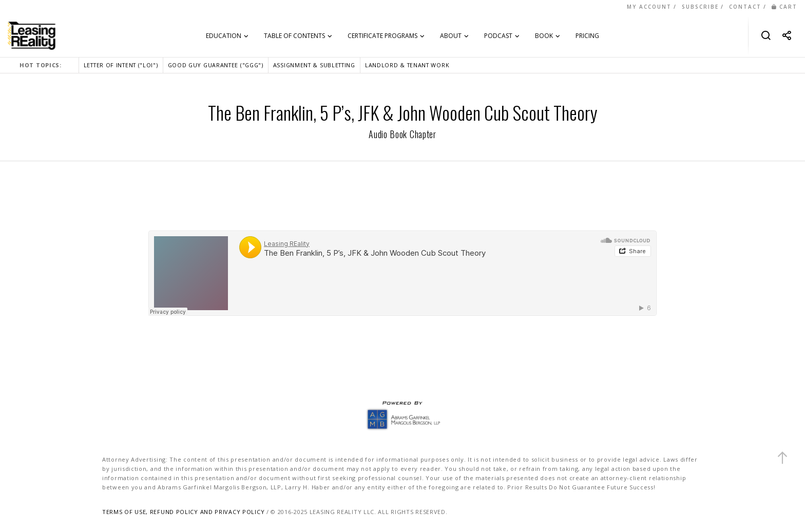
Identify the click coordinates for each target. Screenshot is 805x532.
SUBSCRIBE (700, 7)
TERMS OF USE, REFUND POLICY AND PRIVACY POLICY (183, 512)
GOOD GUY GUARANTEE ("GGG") (216, 65)
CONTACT (745, 7)
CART (784, 7)
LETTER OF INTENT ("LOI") (121, 65)
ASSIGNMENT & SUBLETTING (314, 65)
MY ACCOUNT (649, 7)
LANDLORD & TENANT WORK (407, 65)
